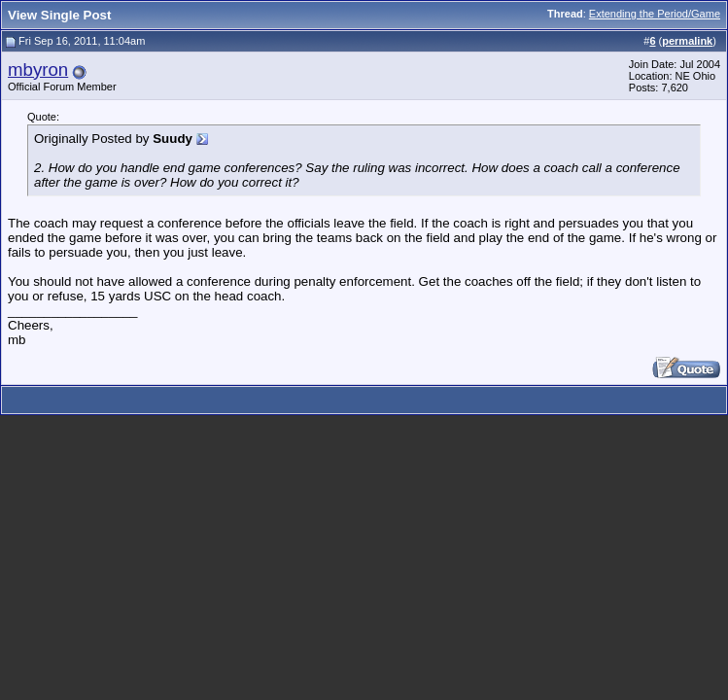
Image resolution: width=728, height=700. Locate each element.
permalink (687, 41)
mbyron (38, 70)
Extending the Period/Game (655, 14)
